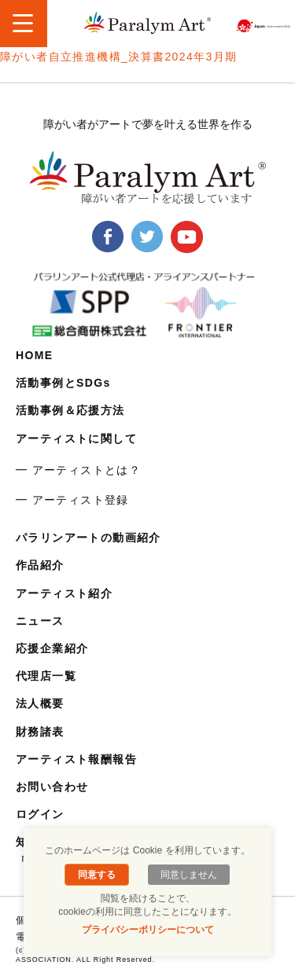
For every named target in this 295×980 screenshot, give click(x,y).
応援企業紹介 (52, 648)
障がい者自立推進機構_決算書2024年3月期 (119, 57)
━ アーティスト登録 (72, 500)
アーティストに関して (76, 439)
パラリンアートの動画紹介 (88, 538)
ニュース (40, 621)
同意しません (189, 875)
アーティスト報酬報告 (76, 759)
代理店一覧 (46, 676)
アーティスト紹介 (64, 593)
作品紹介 (40, 565)
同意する (97, 875)
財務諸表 (40, 732)
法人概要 (40, 703)
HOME (35, 355)
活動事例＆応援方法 (70, 410)
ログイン (40, 814)
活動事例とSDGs (63, 383)
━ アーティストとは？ (78, 470)
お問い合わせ (52, 787)
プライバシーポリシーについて (148, 930)
